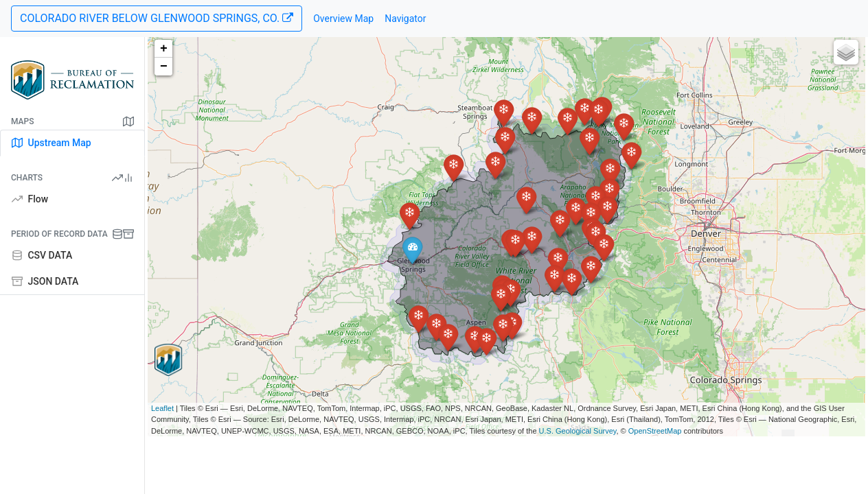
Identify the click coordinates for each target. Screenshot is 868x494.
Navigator (405, 19)
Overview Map (343, 19)
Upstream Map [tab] (52, 143)
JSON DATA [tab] (45, 281)
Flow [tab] (30, 199)
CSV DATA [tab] (42, 255)
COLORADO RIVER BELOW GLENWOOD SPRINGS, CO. (157, 18)
